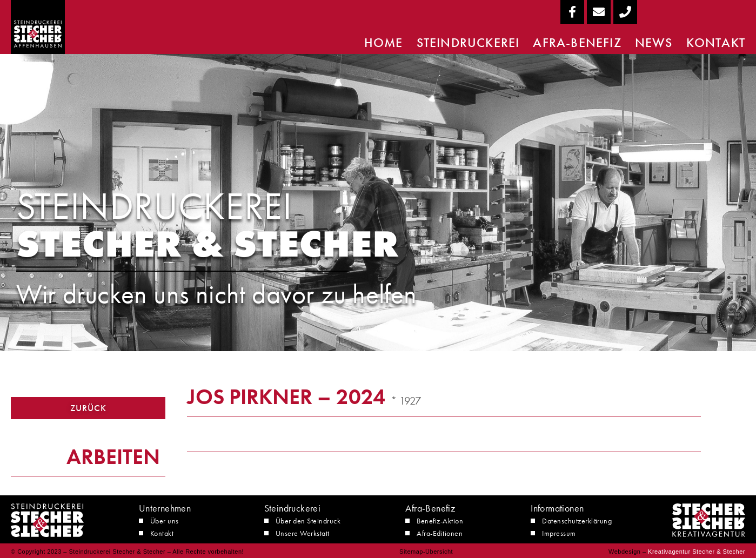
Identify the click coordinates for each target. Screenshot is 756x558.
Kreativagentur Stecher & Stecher (697, 552)
